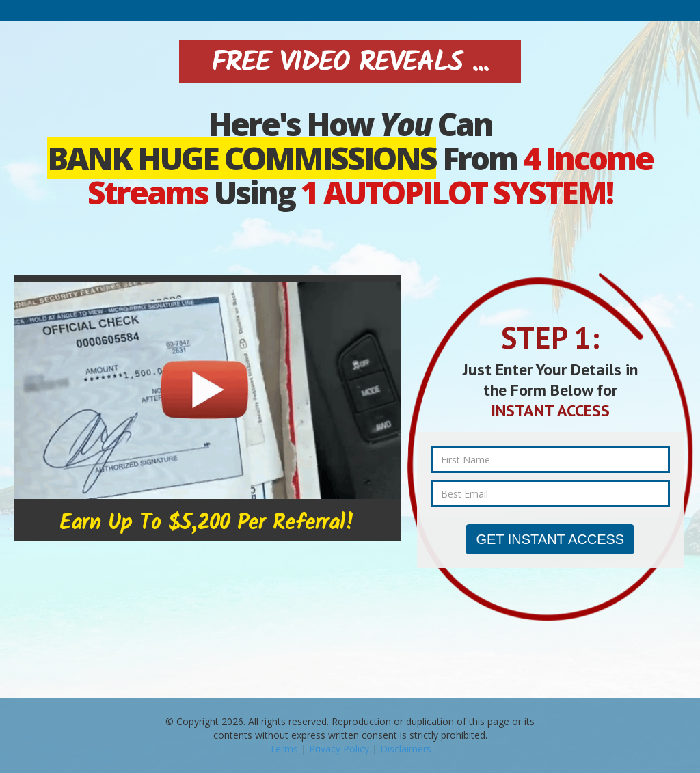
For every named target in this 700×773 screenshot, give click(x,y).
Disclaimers (406, 749)
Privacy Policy (339, 749)
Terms (284, 749)
